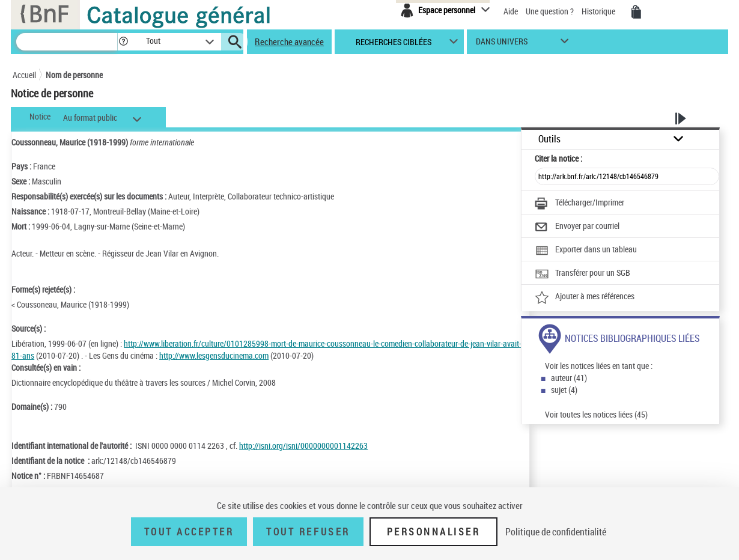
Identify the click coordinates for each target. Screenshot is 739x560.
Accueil (24, 75)
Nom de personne (74, 75)
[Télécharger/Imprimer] (579, 204)
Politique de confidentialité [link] (556, 532)
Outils (549, 139)
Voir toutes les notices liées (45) (596, 414)
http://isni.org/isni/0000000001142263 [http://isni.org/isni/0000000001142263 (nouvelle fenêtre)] (303, 446)
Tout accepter (189, 532)
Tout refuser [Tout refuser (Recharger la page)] (308, 532)
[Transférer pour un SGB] (582, 274)
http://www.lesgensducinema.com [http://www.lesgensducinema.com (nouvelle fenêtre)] (214, 355)
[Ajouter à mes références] (585, 297)
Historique (599, 11)
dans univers (502, 44)
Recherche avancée (289, 41)
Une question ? (550, 11)
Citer (558, 158)
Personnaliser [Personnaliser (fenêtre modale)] (434, 532)
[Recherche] (67, 42)
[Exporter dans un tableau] (586, 251)
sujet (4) (564, 390)
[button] (123, 42)
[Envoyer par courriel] (577, 227)
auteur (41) (569, 378)
